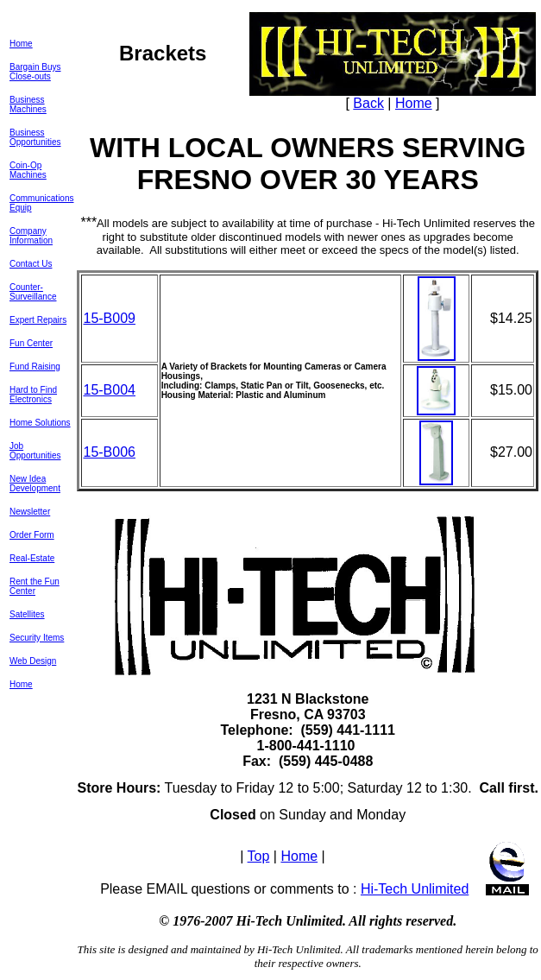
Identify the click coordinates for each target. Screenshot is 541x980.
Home (21, 44)
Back (368, 103)
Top (259, 856)
